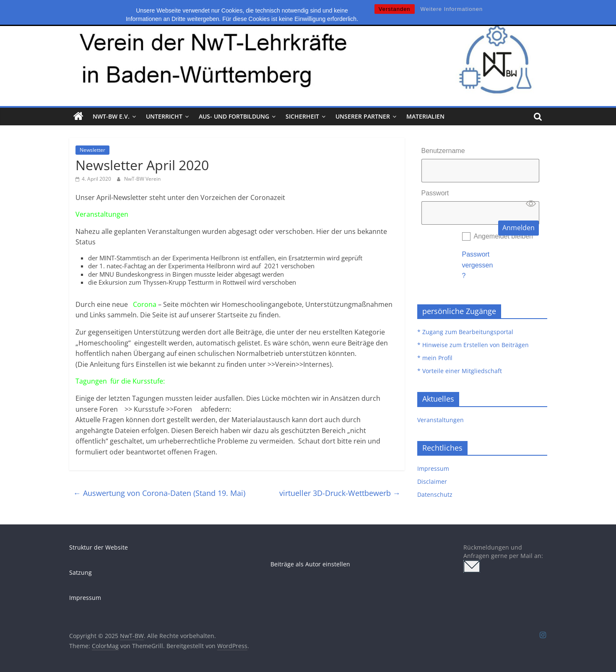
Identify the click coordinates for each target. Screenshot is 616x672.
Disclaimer (432, 481)
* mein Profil (435, 358)
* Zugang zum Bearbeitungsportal (465, 332)
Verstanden (395, 9)
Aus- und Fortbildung (234, 116)
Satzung (81, 572)
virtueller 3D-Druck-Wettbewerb (340, 493)
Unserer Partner (363, 116)
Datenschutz (435, 494)
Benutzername (443, 151)
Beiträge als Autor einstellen (310, 564)
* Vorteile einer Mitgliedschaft (460, 371)
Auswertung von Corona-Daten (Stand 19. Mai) (159, 493)
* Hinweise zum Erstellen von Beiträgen (473, 345)
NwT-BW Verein (142, 179)
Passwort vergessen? (478, 265)
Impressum (433, 468)
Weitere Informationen (452, 9)
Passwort (435, 193)
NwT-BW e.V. (111, 116)
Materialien (425, 116)
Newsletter (92, 150)
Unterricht (164, 116)
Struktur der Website (99, 547)
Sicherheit (302, 116)
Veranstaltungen (441, 420)
